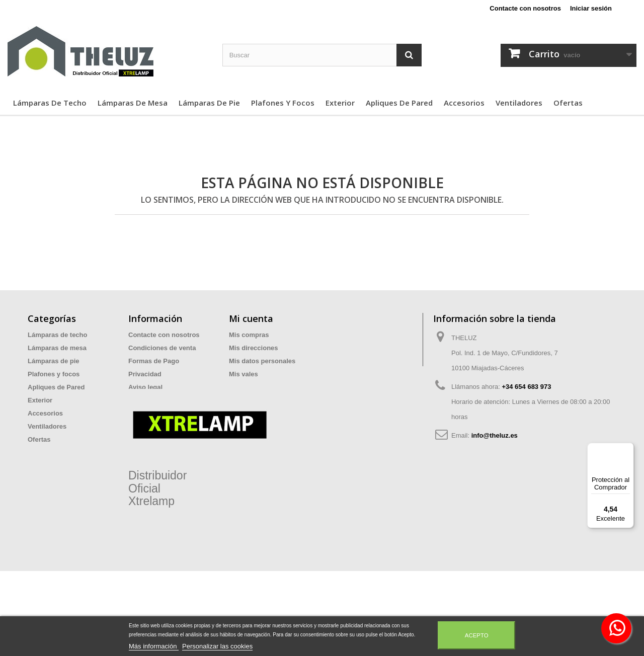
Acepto (477, 635)
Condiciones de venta (162, 348)
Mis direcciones (254, 348)
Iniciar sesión (591, 8)
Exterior (340, 103)
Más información (154, 646)
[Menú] (628, 449)
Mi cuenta (251, 318)
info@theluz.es (495, 435)
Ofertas (568, 103)
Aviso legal (145, 387)
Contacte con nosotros (525, 8)
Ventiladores (519, 103)
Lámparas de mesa (133, 103)
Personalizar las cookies (217, 646)
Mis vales (244, 374)
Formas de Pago (154, 361)
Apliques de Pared (399, 103)
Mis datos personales (262, 361)
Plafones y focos (283, 103)
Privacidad (145, 374)
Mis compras (249, 335)
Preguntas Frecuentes (163, 413)
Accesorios (464, 103)
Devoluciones (150, 400)
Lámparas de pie (209, 103)
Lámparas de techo (50, 103)
